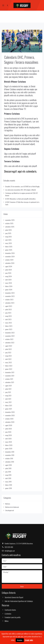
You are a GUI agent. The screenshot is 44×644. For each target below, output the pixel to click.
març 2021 (8, 402)
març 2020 (9, 442)
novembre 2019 (10, 455)
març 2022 (9, 362)
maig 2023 (9, 316)
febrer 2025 (9, 246)
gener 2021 (9, 409)
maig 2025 (9, 237)
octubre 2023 (9, 299)
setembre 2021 (10, 382)
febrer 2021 (9, 405)
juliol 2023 (9, 309)
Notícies (8, 504)
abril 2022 (8, 359)
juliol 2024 (9, 270)
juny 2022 (8, 352)
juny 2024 (8, 273)
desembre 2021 (10, 372)
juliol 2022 (9, 349)
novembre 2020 (10, 415)
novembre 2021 (10, 376)
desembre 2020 (10, 412)
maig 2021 (8, 395)
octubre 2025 (9, 223)
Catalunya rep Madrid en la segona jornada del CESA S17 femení (21, 194)
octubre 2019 (9, 458)
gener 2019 (9, 488)
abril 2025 (8, 240)
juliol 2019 (8, 468)
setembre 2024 (10, 263)
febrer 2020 (9, 445)
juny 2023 (8, 313)
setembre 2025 (10, 227)
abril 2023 (8, 319)
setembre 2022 (10, 343)
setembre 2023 (10, 303)
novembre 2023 (10, 296)
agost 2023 (9, 306)
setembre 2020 (10, 422)
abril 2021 (8, 399)
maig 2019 (8, 475)
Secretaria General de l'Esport (14, 597)
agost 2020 (9, 425)
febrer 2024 (9, 286)
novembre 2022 (10, 336)
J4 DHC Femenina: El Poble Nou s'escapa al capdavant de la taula (22, 203)
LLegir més (29, 640)
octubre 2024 (9, 260)
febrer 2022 (9, 366)
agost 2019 (9, 465)
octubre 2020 (9, 419)
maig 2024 (9, 276)
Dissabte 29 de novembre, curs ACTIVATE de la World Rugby (22, 186)
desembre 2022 (10, 333)
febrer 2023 (9, 326)
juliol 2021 (8, 389)
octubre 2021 (9, 379)
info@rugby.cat (10, 551)
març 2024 (9, 283)
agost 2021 (9, 386)
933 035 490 (9, 547)
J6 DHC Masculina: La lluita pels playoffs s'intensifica (20, 199)
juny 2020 (8, 432)
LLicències (8, 614)
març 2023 (9, 323)
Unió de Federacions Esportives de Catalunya (19, 601)
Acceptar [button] (20, 640)
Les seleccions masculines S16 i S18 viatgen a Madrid (21, 190)
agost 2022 (9, 346)
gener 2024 (9, 290)
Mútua (7, 621)
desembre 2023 (10, 293)
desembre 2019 (10, 452)
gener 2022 (9, 369)
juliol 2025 (9, 230)
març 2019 (8, 482)
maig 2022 (9, 356)
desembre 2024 (10, 253)
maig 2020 (9, 435)
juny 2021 (8, 392)
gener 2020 (9, 448)
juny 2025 (8, 233)
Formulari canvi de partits (13, 617)
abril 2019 (8, 478)
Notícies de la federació (12, 507)
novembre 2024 (10, 256)
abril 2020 (8, 439)
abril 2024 (8, 280)
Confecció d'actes (10, 610)
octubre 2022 (9, 339)
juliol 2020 (9, 429)
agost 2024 (9, 266)
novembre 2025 (10, 220)
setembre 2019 (10, 462)
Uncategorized (10, 510)
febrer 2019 (9, 485)
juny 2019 (8, 472)
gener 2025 (9, 250)
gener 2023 (9, 329)
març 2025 (9, 243)
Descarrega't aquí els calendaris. (20, 171)
